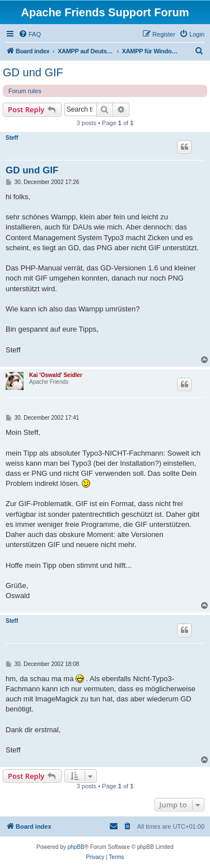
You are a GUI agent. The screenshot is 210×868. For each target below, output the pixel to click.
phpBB (76, 847)
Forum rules (25, 91)
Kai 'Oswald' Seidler (56, 375)
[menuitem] (30, 34)
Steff (12, 138)
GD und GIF (33, 72)
